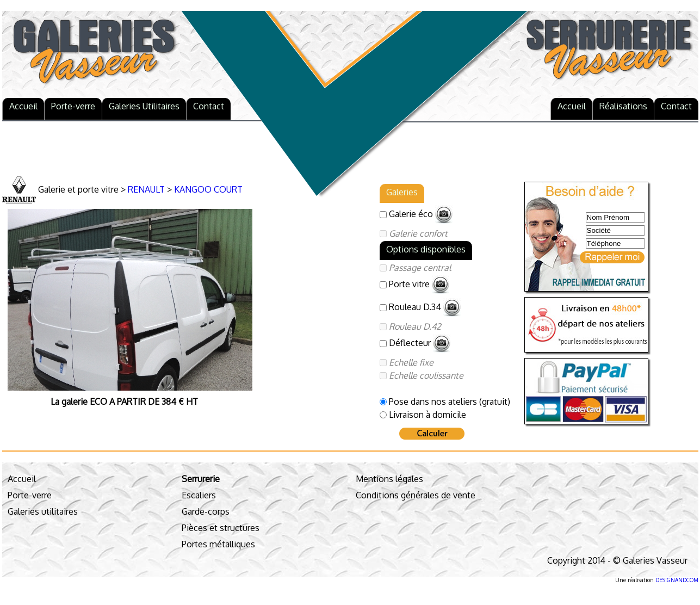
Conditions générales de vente (416, 495)
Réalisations (623, 106)
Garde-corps (206, 511)
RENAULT (146, 189)
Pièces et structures (221, 528)
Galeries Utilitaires (144, 106)
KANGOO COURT (208, 189)
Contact (209, 106)
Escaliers (199, 495)
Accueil (23, 106)
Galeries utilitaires (43, 511)
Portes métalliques (218, 544)
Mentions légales (389, 479)
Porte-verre (73, 106)
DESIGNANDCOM (677, 580)
